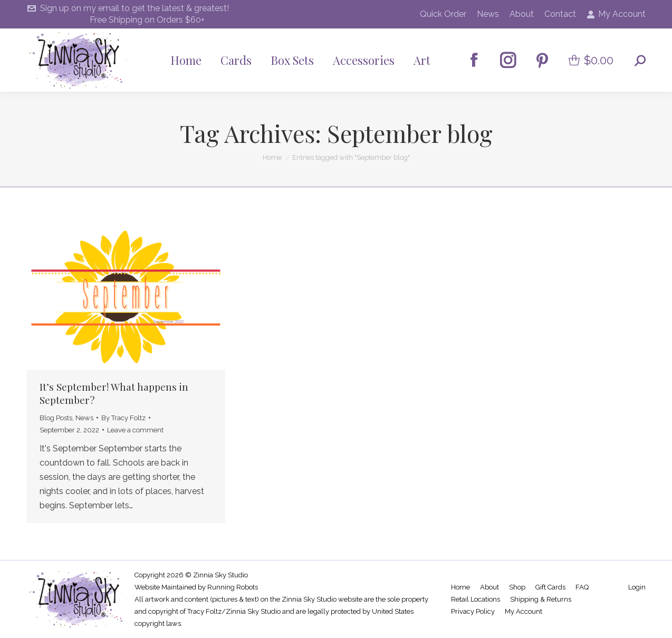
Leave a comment (135, 430)
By (123, 418)
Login (637, 587)
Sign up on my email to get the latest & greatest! (128, 8)
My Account (616, 14)
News (84, 418)
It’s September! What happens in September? (114, 393)
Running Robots (233, 587)
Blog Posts (56, 418)
